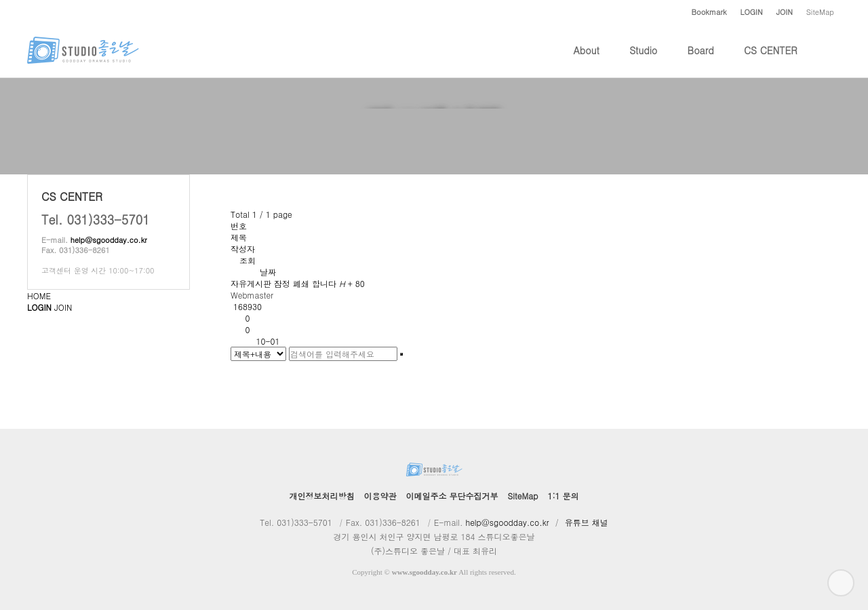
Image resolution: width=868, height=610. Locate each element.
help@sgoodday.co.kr (109, 240)
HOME (39, 296)
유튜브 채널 (587, 522)
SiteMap (820, 12)
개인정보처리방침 (322, 496)
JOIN (63, 307)
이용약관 (380, 496)
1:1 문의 (563, 496)
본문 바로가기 (0, 0)
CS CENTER (771, 60)
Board (701, 60)
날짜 (268, 272)
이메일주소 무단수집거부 (452, 496)
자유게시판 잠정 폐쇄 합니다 (298, 283)
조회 (248, 260)
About (587, 60)
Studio (643, 60)
